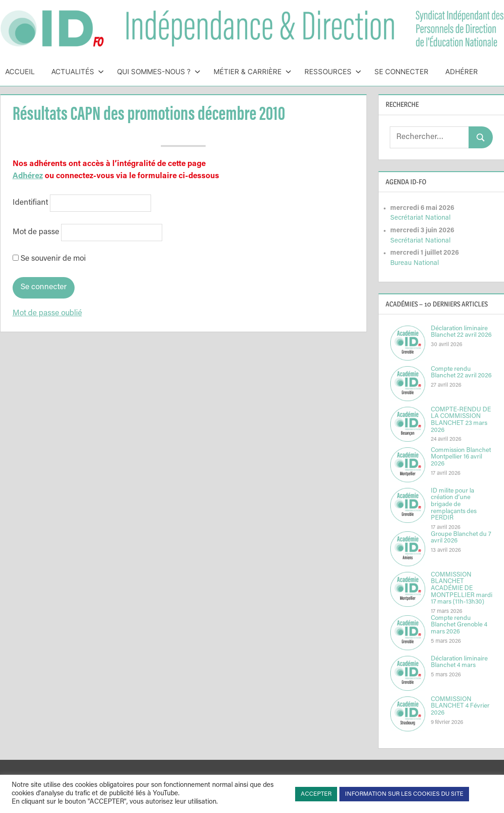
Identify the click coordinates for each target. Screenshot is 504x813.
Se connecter (401, 72)
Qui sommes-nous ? (159, 72)
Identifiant (30, 203)
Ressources (333, 72)
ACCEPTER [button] (316, 794)
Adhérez (28, 177)
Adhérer (462, 72)
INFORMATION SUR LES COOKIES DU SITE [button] (404, 794)
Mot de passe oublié (47, 314)
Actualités (78, 72)
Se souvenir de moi (49, 259)
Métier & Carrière (252, 72)
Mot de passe (36, 233)
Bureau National (414, 263)
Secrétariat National (420, 218)
